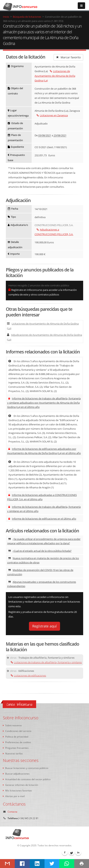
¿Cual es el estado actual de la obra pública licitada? (40, 551)
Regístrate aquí (44, 626)
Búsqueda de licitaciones (27, 17)
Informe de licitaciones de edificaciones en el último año (42, 519)
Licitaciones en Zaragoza (52, 115)
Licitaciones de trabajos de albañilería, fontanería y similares (46, 662)
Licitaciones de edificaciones (28, 675)
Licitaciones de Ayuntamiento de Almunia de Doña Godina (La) (55, 76)
